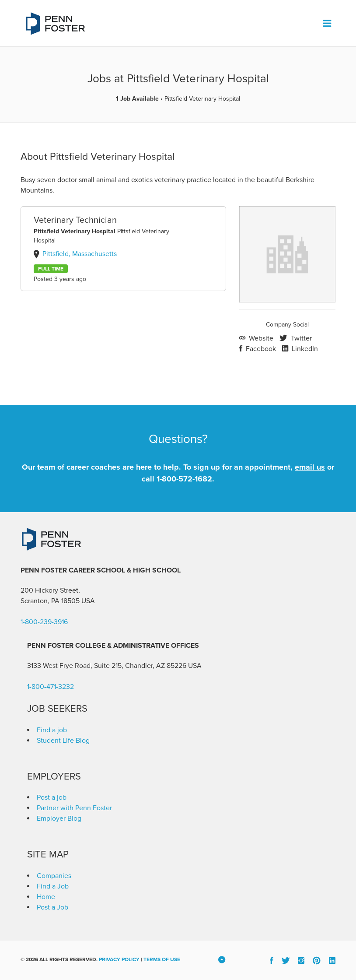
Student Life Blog (63, 741)
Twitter (300, 338)
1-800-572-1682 (184, 479)
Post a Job (52, 907)
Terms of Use (162, 959)
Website (260, 338)
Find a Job (53, 886)
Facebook (260, 349)
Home (46, 897)
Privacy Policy (119, 959)
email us (310, 467)
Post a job (52, 797)
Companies (54, 876)
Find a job (52, 730)
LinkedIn (304, 349)
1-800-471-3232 (51, 687)
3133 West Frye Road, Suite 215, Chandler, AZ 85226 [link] (107, 666)
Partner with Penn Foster (74, 808)
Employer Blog (59, 818)
